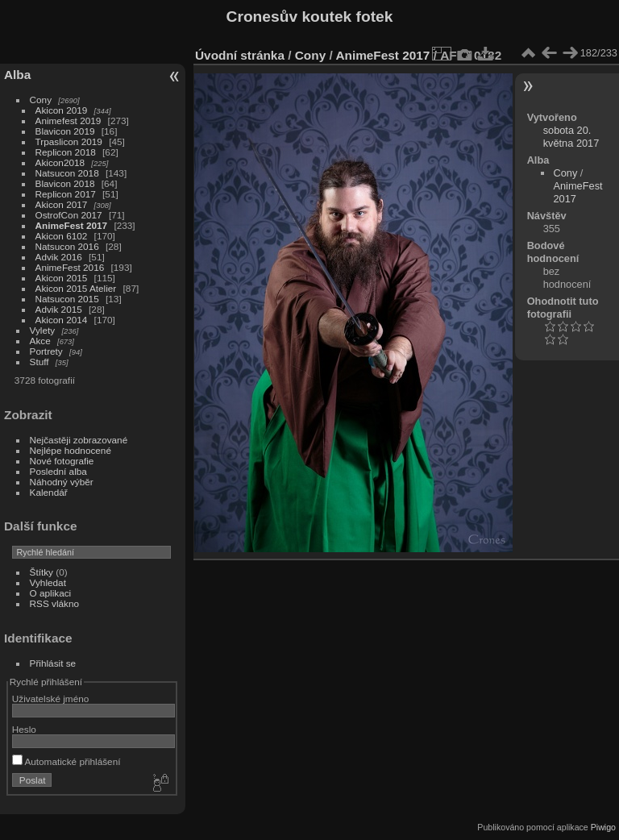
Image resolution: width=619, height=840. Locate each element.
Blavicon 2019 (65, 131)
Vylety (43, 330)
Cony (41, 100)
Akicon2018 (60, 162)
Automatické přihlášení (66, 761)
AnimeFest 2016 (70, 267)
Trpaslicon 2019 (69, 141)
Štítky (42, 572)
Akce (40, 341)
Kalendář (49, 492)
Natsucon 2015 (67, 299)
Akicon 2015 (62, 278)
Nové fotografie (62, 461)
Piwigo (603, 827)
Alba (17, 75)
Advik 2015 (59, 309)
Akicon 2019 (62, 110)
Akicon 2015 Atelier (76, 288)
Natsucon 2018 (67, 173)
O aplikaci (51, 593)
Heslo (24, 729)
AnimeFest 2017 (72, 225)
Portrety (46, 351)
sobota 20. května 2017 (571, 137)
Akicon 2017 (62, 204)
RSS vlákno (54, 603)
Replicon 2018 (66, 152)
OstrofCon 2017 (69, 215)
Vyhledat (48, 582)
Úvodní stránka (240, 55)
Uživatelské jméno (50, 699)
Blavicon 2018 (65, 183)
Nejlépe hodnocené (71, 450)
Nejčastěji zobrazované (79, 440)
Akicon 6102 (62, 236)
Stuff (39, 362)
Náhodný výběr (62, 482)
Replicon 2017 (66, 194)
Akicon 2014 (62, 320)
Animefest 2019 (69, 121)
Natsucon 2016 (67, 246)
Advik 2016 (59, 257)
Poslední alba (58, 471)
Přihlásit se (53, 663)
